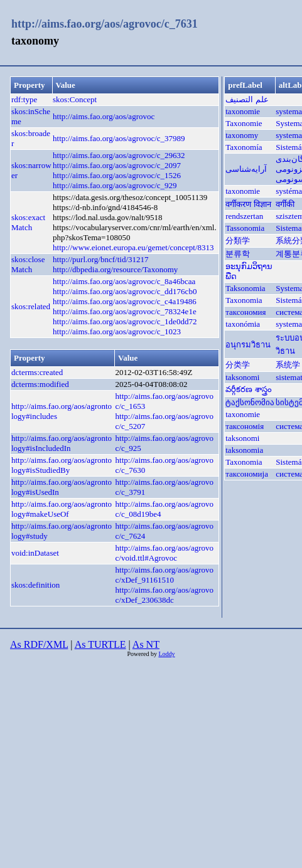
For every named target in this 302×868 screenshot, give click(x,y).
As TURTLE (100, 644)
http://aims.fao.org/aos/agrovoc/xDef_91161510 (164, 575)
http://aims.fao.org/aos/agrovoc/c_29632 (119, 155)
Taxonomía (244, 147)
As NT (146, 644)
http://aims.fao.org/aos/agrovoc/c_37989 (119, 138)
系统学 (288, 365)
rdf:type (24, 99)
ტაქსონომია (250, 402)
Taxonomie (244, 123)
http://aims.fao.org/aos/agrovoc (104, 116)
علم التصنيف (247, 99)
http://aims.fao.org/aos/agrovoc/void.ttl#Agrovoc (164, 553)
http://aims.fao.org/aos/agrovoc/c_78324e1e (125, 311)
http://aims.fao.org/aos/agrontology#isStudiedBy (62, 465)
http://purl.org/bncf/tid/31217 (101, 259)
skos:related (31, 306)
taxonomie (243, 111)
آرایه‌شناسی (246, 169)
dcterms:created (37, 372)
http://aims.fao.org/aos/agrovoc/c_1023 (117, 331)
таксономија (247, 474)
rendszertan (244, 216)
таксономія (245, 426)
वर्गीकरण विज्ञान (248, 204)
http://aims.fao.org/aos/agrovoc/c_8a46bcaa (124, 281)
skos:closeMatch (28, 264)
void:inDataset (35, 553)
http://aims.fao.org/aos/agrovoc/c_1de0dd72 (125, 321)
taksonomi (242, 377)
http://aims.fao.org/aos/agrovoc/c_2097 (117, 165)
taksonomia (244, 450)
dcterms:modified (40, 384)
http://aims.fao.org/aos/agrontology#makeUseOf (62, 509)
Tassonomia (245, 228)
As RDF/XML (39, 644)
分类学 (238, 365)
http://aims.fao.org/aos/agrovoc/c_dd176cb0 (125, 291)
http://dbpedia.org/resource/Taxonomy (115, 269)
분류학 (238, 254)
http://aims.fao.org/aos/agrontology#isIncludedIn (62, 443)
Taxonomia (244, 300)
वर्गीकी (285, 204)
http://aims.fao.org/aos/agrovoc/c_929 (115, 185)
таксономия (245, 312)
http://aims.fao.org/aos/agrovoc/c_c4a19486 (125, 301)
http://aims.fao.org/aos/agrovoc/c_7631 (105, 24)
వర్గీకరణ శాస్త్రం (248, 389)
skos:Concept (75, 99)
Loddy (166, 654)
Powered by (143, 654)
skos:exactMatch (28, 222)
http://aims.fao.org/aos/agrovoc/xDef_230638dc (164, 595)
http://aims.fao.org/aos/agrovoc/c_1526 (117, 175)
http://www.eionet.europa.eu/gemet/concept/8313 (133, 247)
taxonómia (243, 324)
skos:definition (35, 585)
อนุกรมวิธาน (248, 345)
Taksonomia (245, 288)
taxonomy (242, 135)
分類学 (238, 241)
